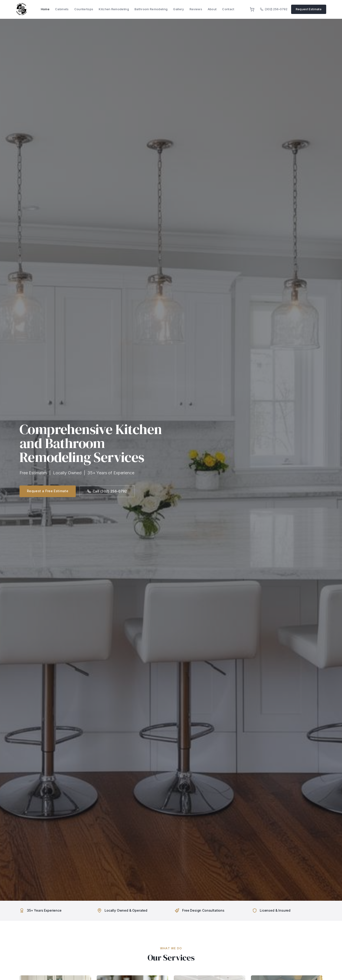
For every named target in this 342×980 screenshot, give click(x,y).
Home (45, 9)
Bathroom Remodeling (151, 9)
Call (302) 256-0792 (107, 491)
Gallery (178, 9)
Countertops (84, 9)
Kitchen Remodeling (114, 9)
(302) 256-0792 (274, 9)
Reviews (196, 9)
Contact (228, 9)
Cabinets (62, 9)
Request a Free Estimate (48, 491)
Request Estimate (309, 9)
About (212, 9)
